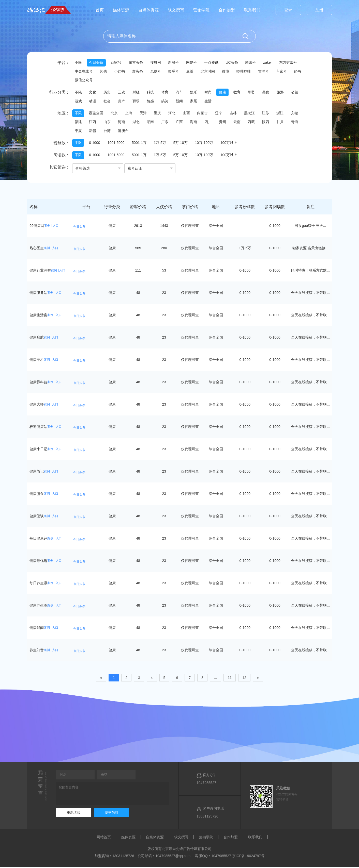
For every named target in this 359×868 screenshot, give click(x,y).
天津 (144, 114)
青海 (300, 123)
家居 (196, 102)
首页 (100, 10)
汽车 (182, 93)
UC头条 (234, 63)
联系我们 (252, 10)
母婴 (255, 93)
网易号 (193, 63)
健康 (226, 93)
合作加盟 (227, 10)
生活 (211, 102)
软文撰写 (176, 10)
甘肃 (285, 123)
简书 (78, 80)
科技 (152, 93)
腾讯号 (253, 63)
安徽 (299, 114)
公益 (300, 93)
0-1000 (95, 144)
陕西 (270, 123)
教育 (241, 93)
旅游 (285, 93)
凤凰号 (157, 72)
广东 (167, 123)
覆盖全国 (97, 114)
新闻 (182, 102)
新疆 (93, 131)
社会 (108, 102)
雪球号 (267, 72)
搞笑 (167, 102)
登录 (288, 10)
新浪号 (175, 63)
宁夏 (78, 131)
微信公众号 (98, 80)
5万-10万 (182, 144)
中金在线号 (84, 72)
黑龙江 (253, 114)
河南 (123, 123)
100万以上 (231, 144)
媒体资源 (121, 10)
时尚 (211, 93)
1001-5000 (117, 144)
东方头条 (137, 63)
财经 (137, 93)
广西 (182, 123)
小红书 (120, 72)
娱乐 (196, 93)
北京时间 (210, 72)
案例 (47, 226)
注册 (319, 10)
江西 (93, 123)
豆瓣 (192, 72)
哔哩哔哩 (247, 72)
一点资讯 (214, 63)
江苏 (270, 114)
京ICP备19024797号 (248, 857)
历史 (108, 93)
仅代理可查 (190, 226)
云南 (241, 123)
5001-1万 (140, 144)
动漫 (93, 102)
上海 (130, 114)
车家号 (285, 72)
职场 (137, 102)
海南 (196, 123)
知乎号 (175, 72)
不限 (78, 63)
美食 (270, 93)
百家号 (117, 63)
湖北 (137, 123)
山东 (108, 123)
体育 (167, 93)
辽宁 (222, 114)
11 (230, 678)
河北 (174, 114)
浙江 (284, 114)
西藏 (255, 123)
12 (244, 678)
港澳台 (124, 131)
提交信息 (112, 813)
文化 (93, 93)
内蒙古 (205, 114)
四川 (211, 123)
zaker (271, 63)
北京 (115, 114)
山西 (189, 114)
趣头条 (139, 72)
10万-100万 (206, 144)
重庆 (159, 114)
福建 (78, 123)
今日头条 (97, 63)
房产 (123, 102)
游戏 (78, 102)
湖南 (152, 123)
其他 (104, 72)
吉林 (236, 114)
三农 (123, 93)
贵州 (226, 123)
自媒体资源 (148, 10)
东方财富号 (292, 63)
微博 (228, 72)
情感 (152, 102)
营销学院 (201, 10)
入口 (56, 226)
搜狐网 (157, 63)
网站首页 (104, 838)
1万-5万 (161, 144)
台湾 (108, 131)
